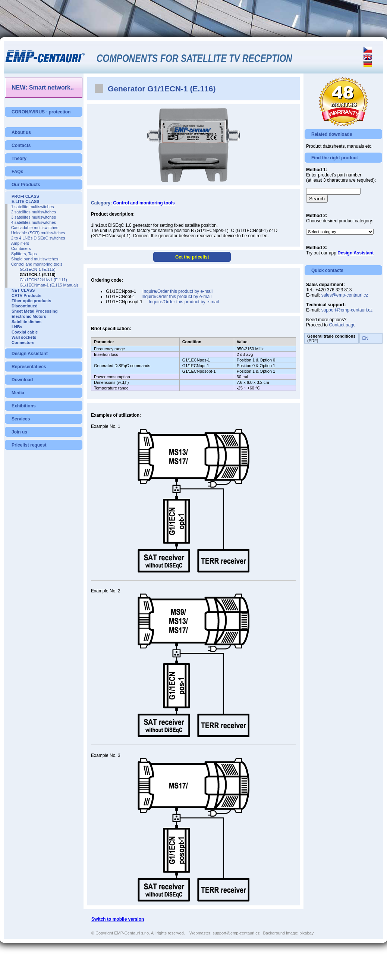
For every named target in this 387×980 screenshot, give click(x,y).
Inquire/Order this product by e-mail (177, 291)
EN (366, 338)
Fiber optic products (31, 301)
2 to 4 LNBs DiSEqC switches (38, 238)
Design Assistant (30, 354)
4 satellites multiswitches (34, 222)
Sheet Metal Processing (35, 311)
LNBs (17, 327)
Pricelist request (29, 445)
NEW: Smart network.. (43, 87)
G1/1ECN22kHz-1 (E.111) (43, 280)
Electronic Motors (29, 316)
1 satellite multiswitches (33, 207)
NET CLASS (23, 290)
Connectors (23, 342)
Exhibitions (24, 406)
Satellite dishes (26, 322)
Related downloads (332, 134)
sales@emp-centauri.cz (345, 295)
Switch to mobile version (118, 919)
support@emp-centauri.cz (347, 310)
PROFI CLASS (25, 196)
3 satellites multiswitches (34, 217)
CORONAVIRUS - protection (41, 112)
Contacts (21, 145)
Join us (19, 432)
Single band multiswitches (35, 259)
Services (21, 419)
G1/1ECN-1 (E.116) (38, 275)
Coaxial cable (25, 332)
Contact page (342, 325)
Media (18, 393)
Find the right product (335, 158)
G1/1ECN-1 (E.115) (38, 269)
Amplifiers (20, 243)
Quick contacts (327, 270)
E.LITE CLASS (26, 201)
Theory (19, 159)
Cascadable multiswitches (35, 228)
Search (317, 199)
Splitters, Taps (24, 254)
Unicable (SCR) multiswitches (38, 233)
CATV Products (26, 295)
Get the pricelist (192, 257)
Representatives (29, 367)
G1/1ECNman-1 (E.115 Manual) (49, 285)
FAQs (17, 172)
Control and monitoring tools (37, 264)
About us (21, 132)
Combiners (21, 248)
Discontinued (25, 306)
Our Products (26, 185)
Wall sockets (24, 337)
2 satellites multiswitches (34, 212)
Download (22, 380)
